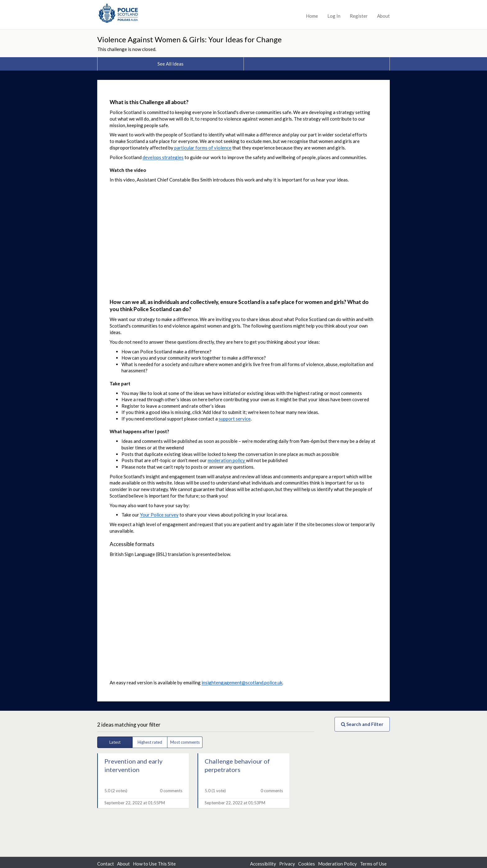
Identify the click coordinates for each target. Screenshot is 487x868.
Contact (106, 864)
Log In (334, 16)
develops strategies (163, 157)
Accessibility (263, 864)
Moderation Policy (337, 864)
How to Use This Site (154, 864)
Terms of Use (373, 864)
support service (235, 419)
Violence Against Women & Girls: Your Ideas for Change (189, 39)
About (383, 16)
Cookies (307, 864)
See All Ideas (171, 64)
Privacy (287, 864)
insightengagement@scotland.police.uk (242, 682)
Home (312, 16)
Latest (115, 742)
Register (359, 16)
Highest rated (150, 742)
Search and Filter (362, 724)
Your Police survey (159, 515)
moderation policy (227, 460)
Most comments (185, 742)
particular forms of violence (202, 148)
